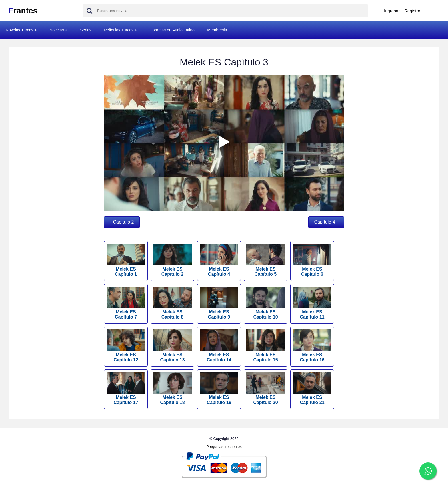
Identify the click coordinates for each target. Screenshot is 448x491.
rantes (23, 11)
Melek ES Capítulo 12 (126, 346)
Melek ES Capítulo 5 (266, 260)
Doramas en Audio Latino (172, 30)
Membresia (217, 30)
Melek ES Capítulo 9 (219, 303)
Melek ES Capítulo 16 (312, 346)
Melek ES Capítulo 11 (312, 303)
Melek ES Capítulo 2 (172, 260)
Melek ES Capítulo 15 (266, 346)
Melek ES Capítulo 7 (126, 303)
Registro (412, 11)
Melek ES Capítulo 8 (172, 303)
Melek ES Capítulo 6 (312, 260)
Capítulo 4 (326, 222)
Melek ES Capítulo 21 (312, 389)
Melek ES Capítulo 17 (126, 389)
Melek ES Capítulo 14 (219, 346)
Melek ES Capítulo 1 (126, 260)
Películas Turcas (119, 30)
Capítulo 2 (122, 222)
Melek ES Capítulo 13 (172, 346)
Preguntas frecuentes (224, 447)
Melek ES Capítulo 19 (219, 389)
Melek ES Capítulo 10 (266, 303)
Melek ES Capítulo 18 (172, 389)
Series (86, 30)
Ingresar (392, 11)
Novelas (57, 30)
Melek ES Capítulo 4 (219, 260)
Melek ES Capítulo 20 (266, 389)
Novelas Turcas (19, 30)
